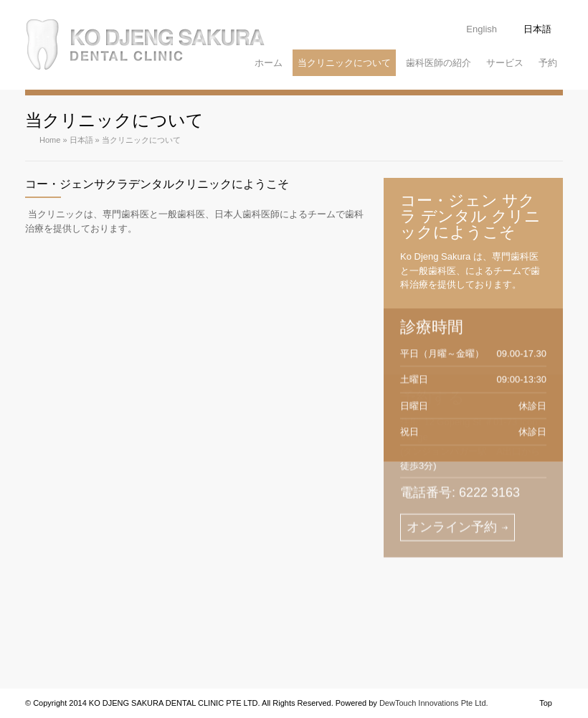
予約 (548, 63)
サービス (505, 63)
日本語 (537, 29)
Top (546, 703)
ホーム (269, 63)
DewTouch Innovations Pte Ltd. (434, 703)
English (482, 29)
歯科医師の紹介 (438, 63)
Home (50, 140)
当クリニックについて (344, 63)
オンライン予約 (452, 472)
